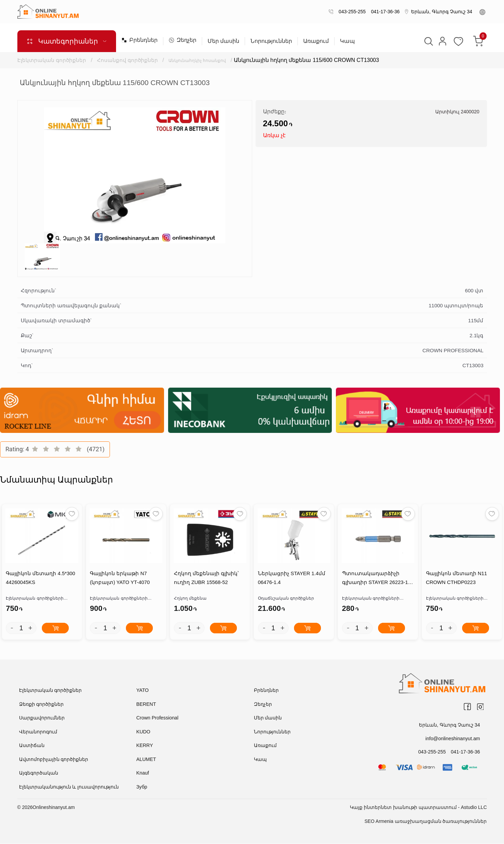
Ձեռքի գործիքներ (42, 704)
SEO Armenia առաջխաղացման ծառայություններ (426, 822)
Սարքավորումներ (42, 718)
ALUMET (146, 760)
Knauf (143, 773)
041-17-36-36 (384, 12)
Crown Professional (157, 718)
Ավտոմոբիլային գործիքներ (54, 760)
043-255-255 (351, 12)
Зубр (142, 787)
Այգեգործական (39, 773)
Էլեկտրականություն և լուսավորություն (69, 787)
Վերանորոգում (38, 732)
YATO (143, 691)
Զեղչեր (183, 40)
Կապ (347, 41)
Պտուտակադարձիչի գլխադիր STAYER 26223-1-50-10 (375, 579)
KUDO (143, 732)
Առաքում (316, 41)
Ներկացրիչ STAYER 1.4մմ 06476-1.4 (291, 579)
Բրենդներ (140, 40)
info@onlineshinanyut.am (453, 738)
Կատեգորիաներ (66, 41)
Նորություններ (271, 41)
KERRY (145, 746)
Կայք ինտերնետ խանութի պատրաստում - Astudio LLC (418, 808)
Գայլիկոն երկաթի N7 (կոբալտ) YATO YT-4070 (120, 579)
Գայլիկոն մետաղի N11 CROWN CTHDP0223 (456, 579)
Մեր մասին (223, 41)
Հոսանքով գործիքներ (128, 60)
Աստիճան (32, 746)
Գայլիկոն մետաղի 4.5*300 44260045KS (40, 579)
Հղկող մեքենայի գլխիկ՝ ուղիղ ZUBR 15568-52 (206, 579)
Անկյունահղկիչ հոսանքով (206, 60)
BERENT (146, 704)
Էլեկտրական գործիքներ (52, 60)
